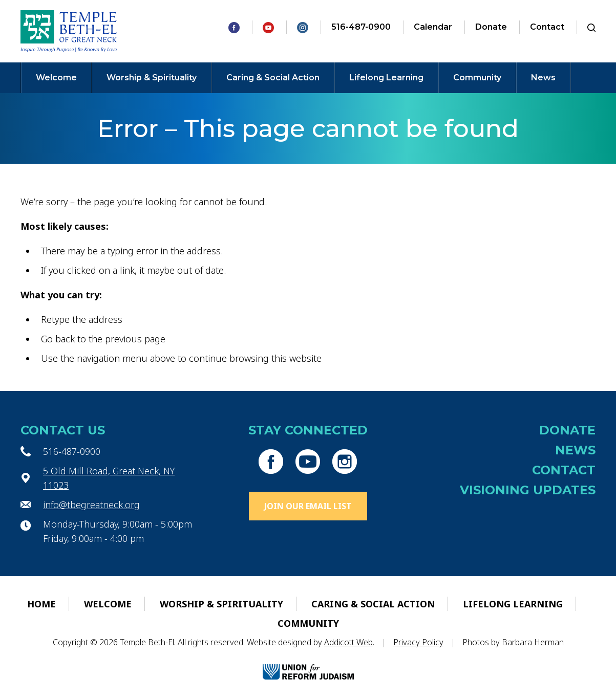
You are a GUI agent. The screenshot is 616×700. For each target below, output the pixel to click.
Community (477, 78)
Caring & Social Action (273, 78)
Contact (547, 27)
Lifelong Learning (386, 78)
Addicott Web (348, 642)
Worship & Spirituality (152, 78)
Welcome (56, 78)
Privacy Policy (418, 642)
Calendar (433, 27)
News (543, 78)
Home (41, 604)
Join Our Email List (308, 506)
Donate (491, 27)
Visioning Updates (528, 490)
